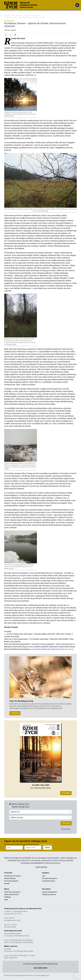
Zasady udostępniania (50, 892)
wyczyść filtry (65, 829)
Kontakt (7, 883)
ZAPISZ (47, 848)
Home (13, 15)
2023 (25, 15)
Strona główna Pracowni (12, 876)
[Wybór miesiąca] (40, 818)
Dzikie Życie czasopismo (12, 892)
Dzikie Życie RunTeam (12, 894)
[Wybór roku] (40, 812)
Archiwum (19, 15)
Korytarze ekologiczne (50, 878)
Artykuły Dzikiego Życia (21, 807)
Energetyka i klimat (49, 881)
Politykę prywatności (46, 844)
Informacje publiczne (11, 881)
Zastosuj (66, 823)
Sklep (6, 900)
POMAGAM (15, 713)
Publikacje (8, 897)
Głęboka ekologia (10, 878)
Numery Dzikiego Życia (20, 804)
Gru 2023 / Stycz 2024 (34, 15)
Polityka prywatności (49, 894)
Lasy (44, 876)
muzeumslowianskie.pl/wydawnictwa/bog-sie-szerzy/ (52, 649)
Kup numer (66, 793)
